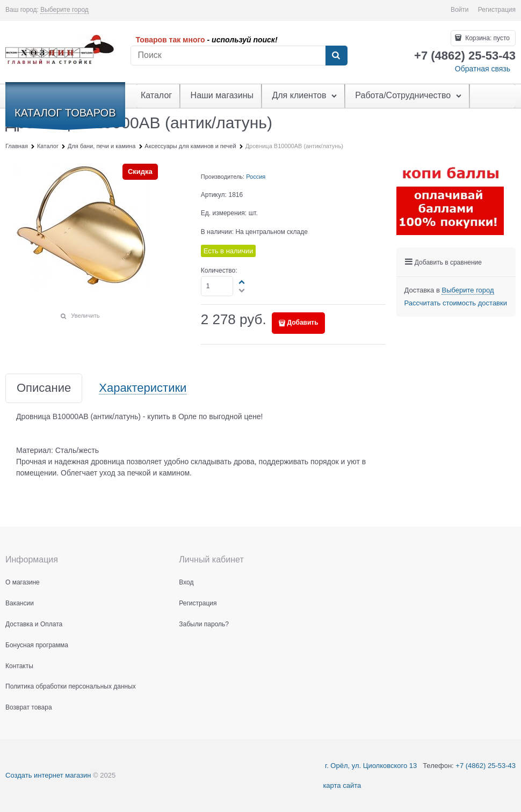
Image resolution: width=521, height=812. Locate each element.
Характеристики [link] (143, 388)
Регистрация (497, 10)
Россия (256, 177)
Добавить (302, 323)
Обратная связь (483, 69)
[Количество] (217, 286)
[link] (64, 10)
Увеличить (85, 316)
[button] (242, 282)
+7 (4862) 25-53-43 (486, 766)
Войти (460, 10)
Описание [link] (44, 388)
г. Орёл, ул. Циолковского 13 (370, 766)
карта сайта (342, 785)
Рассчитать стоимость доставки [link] (456, 303)
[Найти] (336, 56)
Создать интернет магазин (48, 775)
